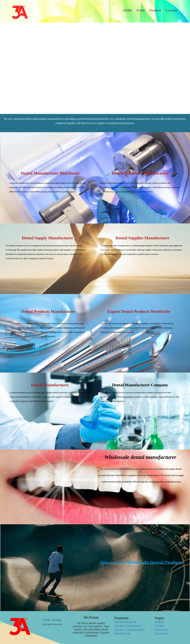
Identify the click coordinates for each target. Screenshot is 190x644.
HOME (128, 10)
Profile (141, 10)
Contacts (172, 10)
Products (155, 10)
